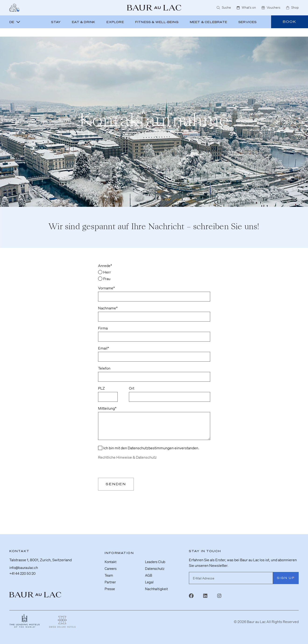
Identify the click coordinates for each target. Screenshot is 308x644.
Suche (224, 7)
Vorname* (106, 288)
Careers (111, 566)
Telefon (104, 368)
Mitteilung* (107, 408)
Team (109, 572)
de (15, 22)
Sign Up (286, 576)
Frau (107, 279)
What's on (246, 7)
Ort (132, 388)
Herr (107, 272)
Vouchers (271, 7)
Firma (103, 328)
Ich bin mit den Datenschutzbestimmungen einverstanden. (151, 448)
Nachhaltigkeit (157, 585)
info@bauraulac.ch (25, 566)
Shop (292, 7)
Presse (110, 585)
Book (290, 22)
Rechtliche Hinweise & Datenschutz (127, 457)
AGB (149, 572)
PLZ (101, 388)
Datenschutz (155, 566)
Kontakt (111, 559)
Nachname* (108, 308)
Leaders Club (156, 559)
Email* (104, 348)
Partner (111, 579)
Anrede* (105, 266)
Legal (150, 579)
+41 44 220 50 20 (24, 571)
